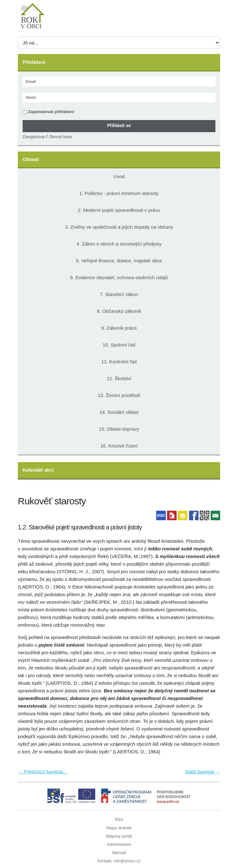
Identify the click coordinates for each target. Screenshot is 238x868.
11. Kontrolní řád (119, 362)
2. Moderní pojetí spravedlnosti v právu (119, 210)
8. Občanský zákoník (119, 311)
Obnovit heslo (61, 137)
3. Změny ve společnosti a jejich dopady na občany (119, 227)
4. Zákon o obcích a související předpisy (119, 244)
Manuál (119, 853)
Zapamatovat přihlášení (48, 112)
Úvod (119, 176)
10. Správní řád (119, 345)
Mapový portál (119, 836)
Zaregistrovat (34, 137)
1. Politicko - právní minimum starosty (119, 193)
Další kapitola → (203, 772)
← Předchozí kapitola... (42, 772)
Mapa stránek (119, 828)
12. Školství (119, 378)
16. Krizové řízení (119, 446)
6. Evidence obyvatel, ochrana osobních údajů (119, 277)
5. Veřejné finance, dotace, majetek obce (119, 261)
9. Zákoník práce (119, 328)
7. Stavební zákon (119, 294)
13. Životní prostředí (119, 395)
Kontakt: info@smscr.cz (119, 861)
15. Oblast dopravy (119, 429)
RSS (119, 820)
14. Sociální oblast (119, 412)
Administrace (119, 844)
